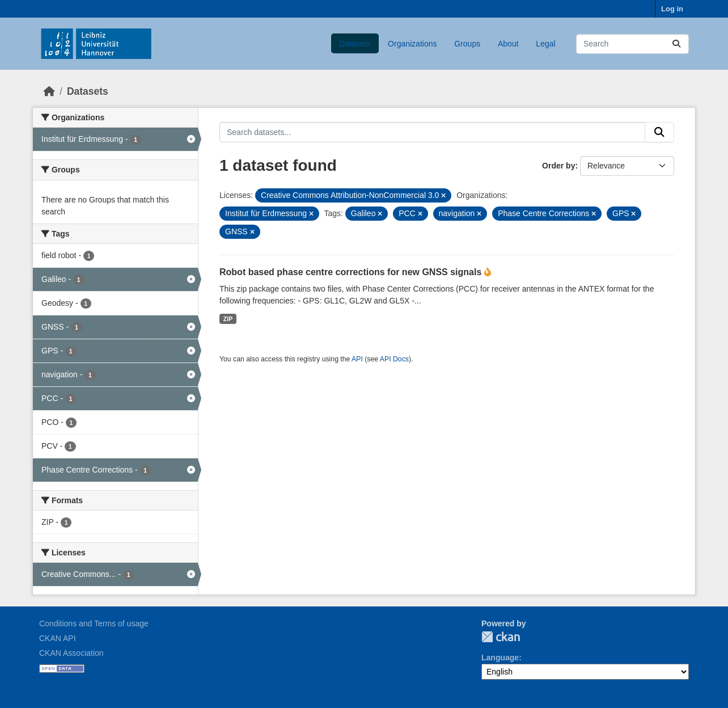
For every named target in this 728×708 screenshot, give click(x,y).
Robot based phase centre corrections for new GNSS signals (352, 272)
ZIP (228, 319)
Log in (672, 9)
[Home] (49, 91)
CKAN (501, 637)
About (508, 44)
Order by (558, 166)
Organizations (412, 44)
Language (500, 658)
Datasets (355, 44)
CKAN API (58, 638)
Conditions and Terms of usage (94, 623)
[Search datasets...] (632, 44)
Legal (545, 44)
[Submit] (676, 44)
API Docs (394, 359)
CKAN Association (71, 653)
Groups (467, 44)
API (357, 359)
